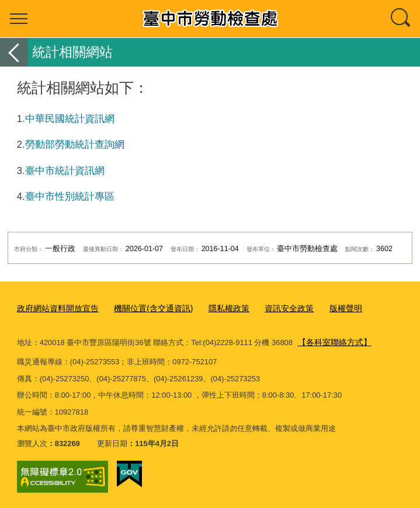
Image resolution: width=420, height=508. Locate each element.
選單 (19, 19)
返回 (14, 52)
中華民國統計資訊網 (70, 119)
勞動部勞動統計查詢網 (75, 144)
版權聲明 (327, 308)
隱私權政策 (216, 308)
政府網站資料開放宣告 (55, 308)
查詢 (401, 19)
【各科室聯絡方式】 (332, 341)
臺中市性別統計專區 (70, 196)
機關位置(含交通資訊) (145, 308)
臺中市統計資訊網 (65, 171)
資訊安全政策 (273, 308)
